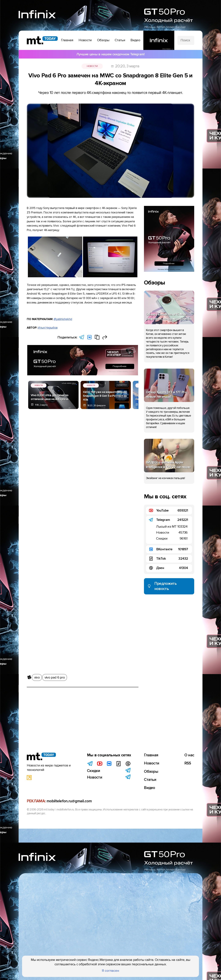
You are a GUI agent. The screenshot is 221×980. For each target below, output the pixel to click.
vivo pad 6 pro (55, 677)
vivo (37, 677)
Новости (92, 66)
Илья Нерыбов (48, 328)
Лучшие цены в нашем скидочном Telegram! (110, 54)
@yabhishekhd (63, 319)
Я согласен (110, 971)
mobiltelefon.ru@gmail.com (69, 801)
